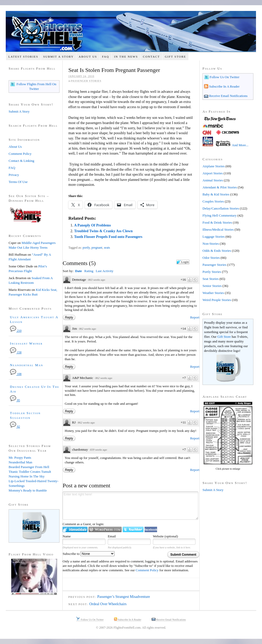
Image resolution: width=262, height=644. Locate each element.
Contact (151, 57)
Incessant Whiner (26, 343)
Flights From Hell (131, 31)
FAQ (106, 57)
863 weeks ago (97, 280)
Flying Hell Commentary (220, 215)
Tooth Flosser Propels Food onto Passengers (108, 237)
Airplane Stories (214, 166)
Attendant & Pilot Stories (220, 187)
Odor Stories (211, 258)
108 (16, 374)
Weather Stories (213, 293)
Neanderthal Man (26, 365)
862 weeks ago (88, 329)
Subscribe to (89, 554)
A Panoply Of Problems (93, 225)
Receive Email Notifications (228, 96)
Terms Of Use (18, 182)
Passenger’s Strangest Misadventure (124, 597)
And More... (240, 145)
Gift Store (176, 57)
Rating (89, 271)
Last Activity (105, 271)
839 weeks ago (99, 450)
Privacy (14, 175)
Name (67, 536)
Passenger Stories (86, 81)
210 (16, 331)
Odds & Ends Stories (217, 251)
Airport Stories (213, 173)
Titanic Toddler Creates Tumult (30, 472)
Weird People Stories (217, 300)
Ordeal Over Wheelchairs (108, 604)
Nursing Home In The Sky (27, 476)
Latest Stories (23, 57)
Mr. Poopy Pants (20, 458)
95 (15, 400)
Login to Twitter (133, 529)
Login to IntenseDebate (75, 529)
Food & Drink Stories (217, 222)
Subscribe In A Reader (224, 86)
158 (16, 352)
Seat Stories (211, 279)
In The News (126, 57)
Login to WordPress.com (105, 529)
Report (195, 317)
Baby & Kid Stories (216, 194)
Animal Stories (213, 180)
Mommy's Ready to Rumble (28, 490)
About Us (88, 57)
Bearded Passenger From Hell (29, 467)
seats (107, 248)
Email (112, 536)
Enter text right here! (130, 506)
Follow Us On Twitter (224, 77)
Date (79, 271)
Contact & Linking (21, 161)
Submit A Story (59, 57)
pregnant (97, 248)
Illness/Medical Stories (218, 229)
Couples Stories (213, 201)
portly (86, 248)
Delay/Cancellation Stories (221, 208)
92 (15, 427)
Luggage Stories (214, 237)
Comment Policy (147, 570)
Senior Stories (212, 286)
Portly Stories (212, 272)
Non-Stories (211, 244)
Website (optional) (165, 536)
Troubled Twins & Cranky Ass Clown (103, 231)
